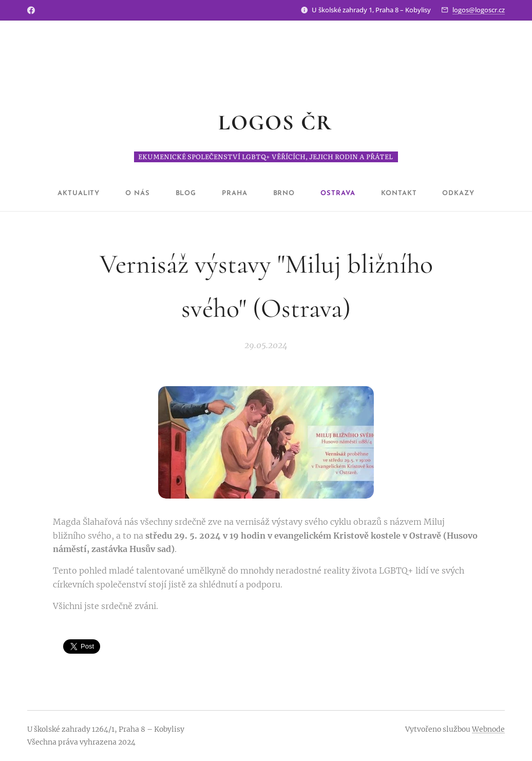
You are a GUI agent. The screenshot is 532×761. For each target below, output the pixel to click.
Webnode (488, 729)
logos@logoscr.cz (479, 10)
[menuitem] (94, 194)
